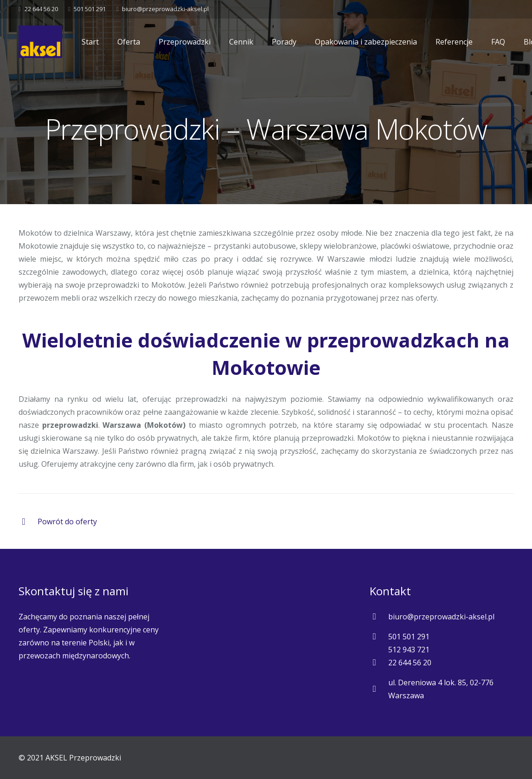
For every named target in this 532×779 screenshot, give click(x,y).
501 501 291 (90, 9)
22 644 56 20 (41, 9)
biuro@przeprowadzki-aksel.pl (165, 9)
